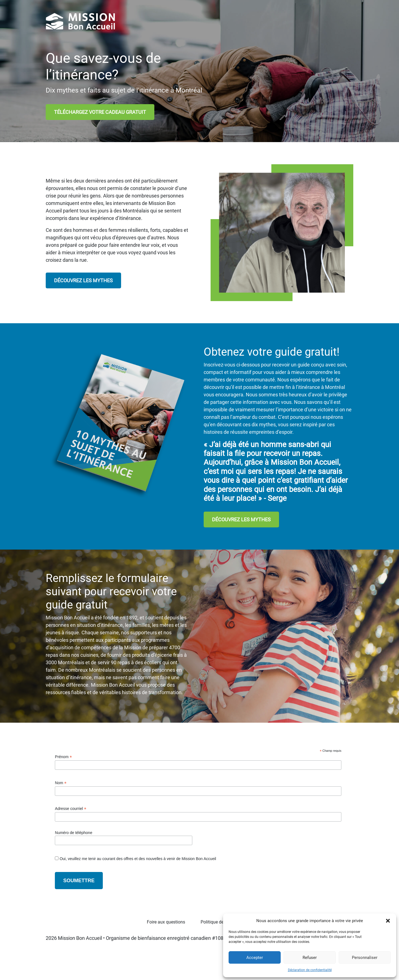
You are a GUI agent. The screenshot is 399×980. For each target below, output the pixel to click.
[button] (388, 921)
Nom (61, 783)
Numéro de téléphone (74, 833)
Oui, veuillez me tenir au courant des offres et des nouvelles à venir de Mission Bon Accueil (137, 859)
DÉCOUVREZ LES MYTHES (83, 280)
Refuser (310, 958)
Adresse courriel (71, 809)
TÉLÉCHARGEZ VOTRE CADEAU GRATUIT (100, 112)
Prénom (63, 757)
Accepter (255, 958)
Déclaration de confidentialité (310, 970)
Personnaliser (365, 958)
